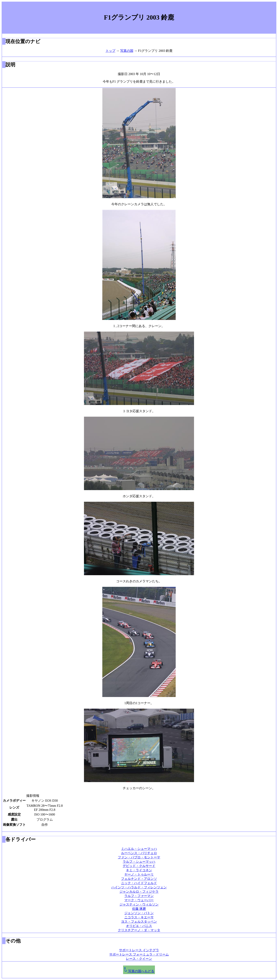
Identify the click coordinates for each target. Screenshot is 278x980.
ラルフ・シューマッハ (139, 862)
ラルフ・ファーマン (139, 896)
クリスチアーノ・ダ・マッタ (139, 930)
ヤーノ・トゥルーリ (139, 874)
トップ (110, 51)
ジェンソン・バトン (139, 913)
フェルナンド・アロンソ (139, 879)
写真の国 (127, 51)
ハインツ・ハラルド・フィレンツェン (139, 887)
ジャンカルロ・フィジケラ (139, 892)
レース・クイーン (139, 959)
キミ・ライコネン (139, 870)
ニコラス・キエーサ (139, 917)
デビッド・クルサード (139, 866)
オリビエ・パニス (139, 926)
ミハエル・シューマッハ (139, 849)
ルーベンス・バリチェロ (139, 853)
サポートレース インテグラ (139, 950)
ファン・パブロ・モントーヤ (139, 857)
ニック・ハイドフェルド (139, 883)
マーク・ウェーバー (139, 900)
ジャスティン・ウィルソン (139, 904)
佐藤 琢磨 (139, 909)
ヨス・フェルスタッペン (139, 922)
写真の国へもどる (139, 971)
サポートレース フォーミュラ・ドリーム (139, 954)
